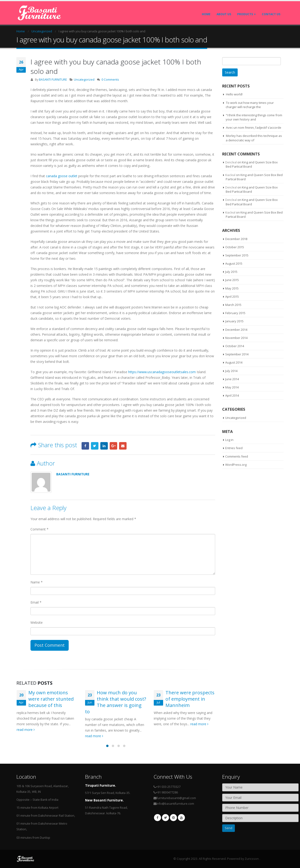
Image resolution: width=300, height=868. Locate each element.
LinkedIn (104, 446)
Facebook (85, 446)
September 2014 (237, 354)
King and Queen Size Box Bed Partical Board (252, 164)
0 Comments (110, 80)
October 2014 (235, 346)
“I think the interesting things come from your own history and (254, 117)
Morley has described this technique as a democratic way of (254, 138)
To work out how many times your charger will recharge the (250, 105)
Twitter (95, 446)
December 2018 (236, 239)
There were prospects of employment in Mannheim (190, 699)
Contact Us (271, 14)
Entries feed (234, 448)
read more (26, 730)
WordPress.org (236, 465)
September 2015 (237, 255)
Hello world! (234, 94)
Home (206, 14)
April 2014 (232, 395)
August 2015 (234, 263)
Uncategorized (84, 80)
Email (123, 446)
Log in (229, 440)
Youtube (181, 818)
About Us (224, 14)
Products (245, 14)
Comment (39, 529)
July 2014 (231, 371)
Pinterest (173, 818)
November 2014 (236, 338)
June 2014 (232, 379)
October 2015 (235, 247)
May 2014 (232, 387)
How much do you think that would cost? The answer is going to (116, 702)
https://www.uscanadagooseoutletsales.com (162, 372)
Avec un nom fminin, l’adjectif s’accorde (254, 128)
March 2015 (233, 305)
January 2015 (234, 321)
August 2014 (234, 362)
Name (37, 582)
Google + (113, 446)
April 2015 (232, 297)
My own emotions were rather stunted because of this (51, 699)
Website (37, 622)
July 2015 (231, 272)
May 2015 (232, 288)
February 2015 (235, 313)
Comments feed (237, 456)
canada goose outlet (62, 176)
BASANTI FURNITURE (53, 80)
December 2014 (236, 330)
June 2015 (232, 280)
